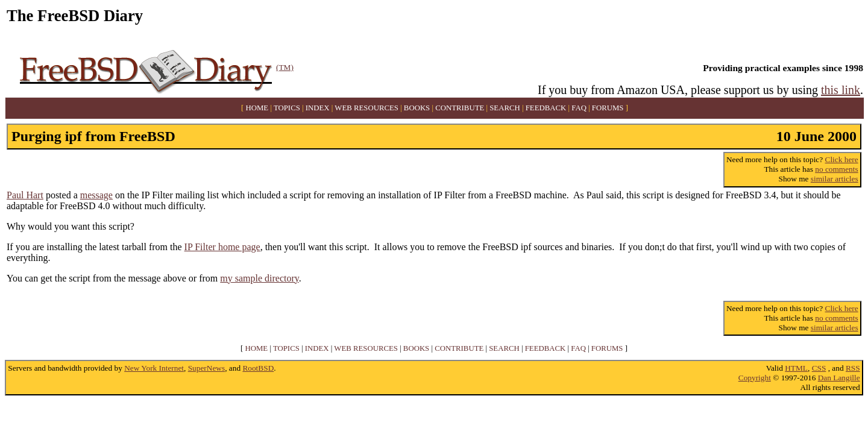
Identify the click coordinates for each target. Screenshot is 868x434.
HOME (257, 108)
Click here (842, 159)
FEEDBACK (546, 108)
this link (841, 90)
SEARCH (505, 108)
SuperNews (206, 368)
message (96, 195)
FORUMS (608, 108)
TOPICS (287, 108)
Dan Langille (839, 378)
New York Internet (154, 368)
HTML (796, 368)
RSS (853, 368)
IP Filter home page (222, 247)
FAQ (579, 108)
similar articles (835, 179)
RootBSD (258, 368)
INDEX (318, 108)
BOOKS (417, 108)
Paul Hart (25, 195)
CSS (819, 368)
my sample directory (259, 278)
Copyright (755, 378)
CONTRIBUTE (460, 108)
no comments (836, 169)
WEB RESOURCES (366, 108)
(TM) (285, 67)
